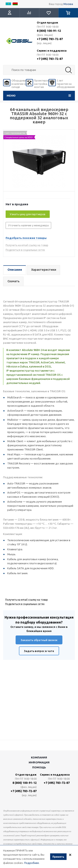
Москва (68, 4)
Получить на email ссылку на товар (27, 245)
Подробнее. (32, 863)
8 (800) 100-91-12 (49, 31)
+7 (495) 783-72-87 (50, 39)
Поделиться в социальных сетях (25, 250)
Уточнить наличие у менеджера (28, 225)
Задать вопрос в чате (39, 651)
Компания (39, 757)
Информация (39, 762)
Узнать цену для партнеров (28, 214)
